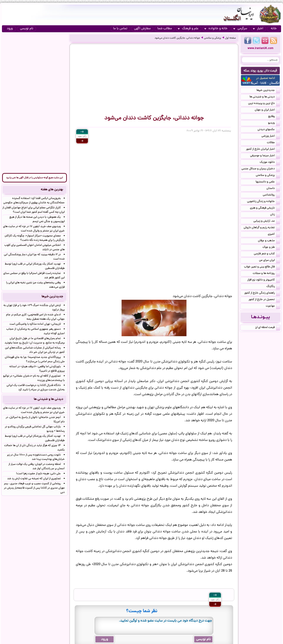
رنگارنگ (273, 287)
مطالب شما (165, 29)
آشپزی (274, 234)
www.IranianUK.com (260, 48)
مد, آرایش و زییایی (267, 221)
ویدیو (274, 123)
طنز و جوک (271, 248)
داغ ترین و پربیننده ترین (264, 104)
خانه (274, 29)
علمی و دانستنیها (268, 182)
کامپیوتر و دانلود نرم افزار (264, 280)
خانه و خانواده (216, 29)
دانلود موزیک (270, 163)
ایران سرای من (270, 261)
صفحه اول (230, 38)
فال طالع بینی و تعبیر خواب (262, 267)
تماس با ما (120, 29)
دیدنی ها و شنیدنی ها (265, 97)
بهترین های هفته (52, 190)
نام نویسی (27, 29)
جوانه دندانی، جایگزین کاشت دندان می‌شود (177, 38)
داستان (273, 189)
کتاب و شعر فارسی (267, 254)
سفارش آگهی (142, 29)
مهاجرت (273, 306)
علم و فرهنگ (188, 29)
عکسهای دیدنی (269, 130)
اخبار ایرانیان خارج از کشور (263, 150)
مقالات (273, 143)
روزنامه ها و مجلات (266, 274)
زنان (275, 215)
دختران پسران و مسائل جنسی (261, 169)
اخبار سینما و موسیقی (265, 156)
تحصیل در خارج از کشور (264, 300)
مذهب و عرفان (269, 241)
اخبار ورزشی (271, 136)
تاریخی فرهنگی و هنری (265, 208)
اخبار (258, 29)
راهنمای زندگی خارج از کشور (262, 293)
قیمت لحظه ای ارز (268, 328)
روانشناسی (271, 195)
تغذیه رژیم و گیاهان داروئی (262, 228)
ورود (10, 29)
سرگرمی (240, 29)
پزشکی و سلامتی (213, 38)
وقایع (274, 117)
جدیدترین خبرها (268, 91)
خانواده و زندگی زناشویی (264, 202)
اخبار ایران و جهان (267, 110)
